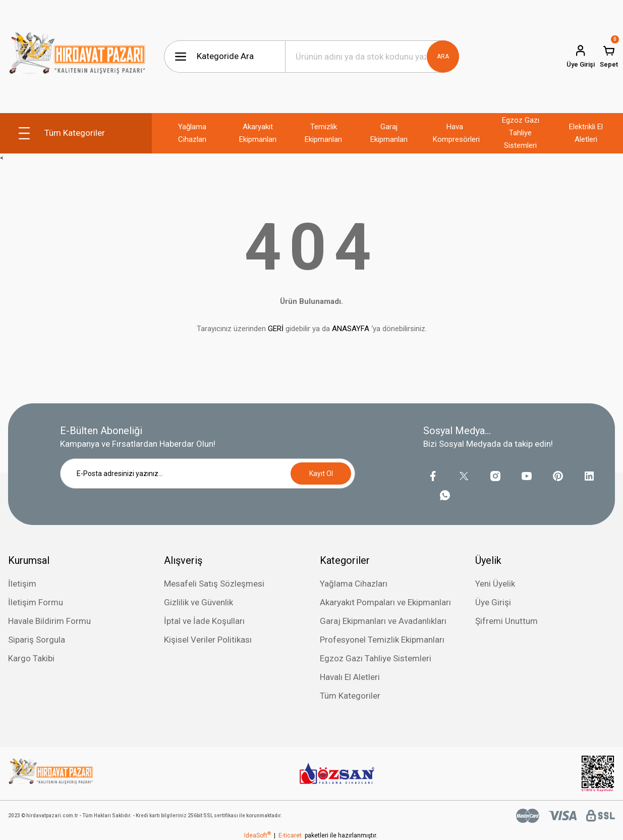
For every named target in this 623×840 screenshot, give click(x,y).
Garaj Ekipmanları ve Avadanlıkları (383, 621)
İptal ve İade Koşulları (204, 621)
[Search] (372, 57)
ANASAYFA (351, 329)
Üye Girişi (493, 602)
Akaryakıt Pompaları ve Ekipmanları (385, 602)
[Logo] (77, 57)
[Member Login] (581, 57)
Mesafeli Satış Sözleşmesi (214, 584)
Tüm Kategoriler (350, 696)
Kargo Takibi (31, 658)
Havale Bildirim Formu (49, 621)
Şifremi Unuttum (506, 621)
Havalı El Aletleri (350, 677)
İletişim (22, 584)
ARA (443, 57)
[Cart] (609, 57)
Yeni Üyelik (495, 584)
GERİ (276, 329)
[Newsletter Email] (208, 474)
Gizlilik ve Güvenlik (199, 602)
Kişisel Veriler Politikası (208, 640)
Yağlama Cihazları (354, 584)
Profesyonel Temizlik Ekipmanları (382, 640)
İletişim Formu (36, 602)
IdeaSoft (258, 835)
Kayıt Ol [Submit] (321, 474)
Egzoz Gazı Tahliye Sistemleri (376, 658)
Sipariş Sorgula (37, 640)
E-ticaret (290, 835)
